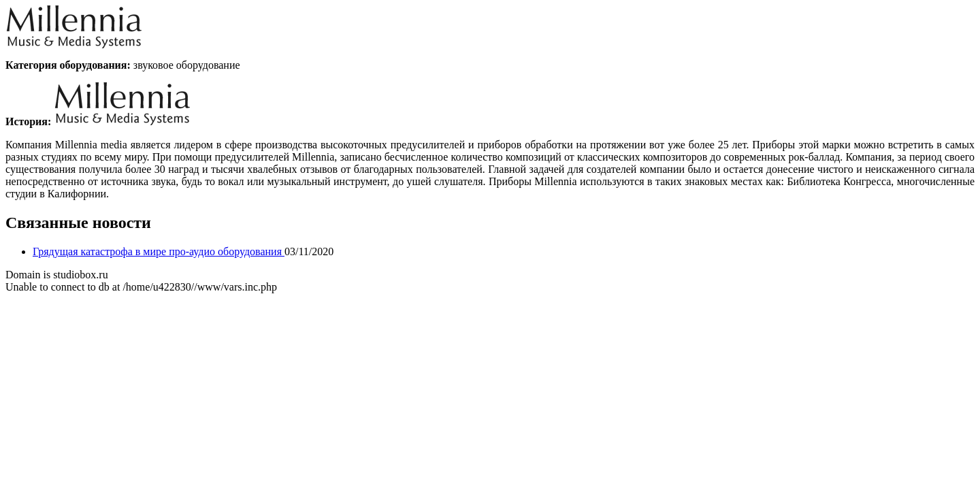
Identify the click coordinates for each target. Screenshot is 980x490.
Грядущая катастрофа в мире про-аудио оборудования (159, 251)
